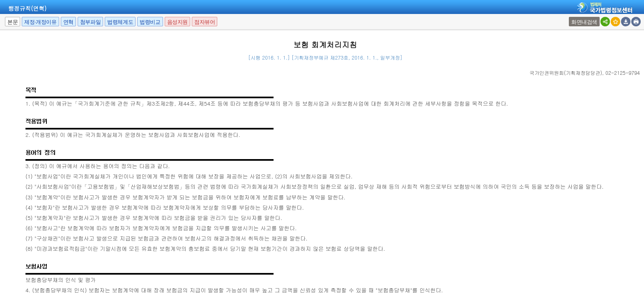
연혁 (68, 22)
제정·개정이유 (40, 22)
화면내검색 (584, 22)
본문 (13, 22)
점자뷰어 (205, 22)
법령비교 (150, 22)
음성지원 (177, 22)
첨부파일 (90, 22)
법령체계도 (120, 22)
